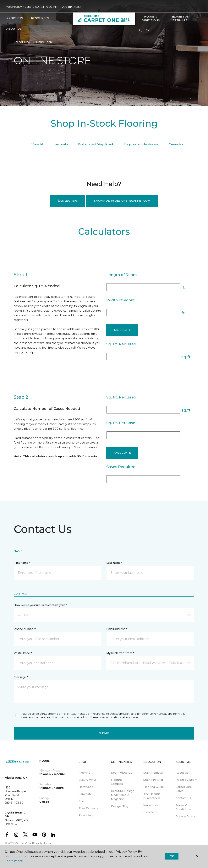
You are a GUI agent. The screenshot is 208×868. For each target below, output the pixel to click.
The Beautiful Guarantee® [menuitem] (153, 796)
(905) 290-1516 (67, 201)
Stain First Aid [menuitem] (153, 780)
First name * (22, 563)
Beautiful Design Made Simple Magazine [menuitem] (123, 795)
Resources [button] (40, 18)
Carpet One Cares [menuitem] (184, 789)
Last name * (114, 563)
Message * (21, 677)
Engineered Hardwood (141, 144)
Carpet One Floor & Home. (33, 843)
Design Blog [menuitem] (120, 806)
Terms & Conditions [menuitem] (183, 807)
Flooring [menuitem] (85, 773)
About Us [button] (14, 29)
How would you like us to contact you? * (41, 605)
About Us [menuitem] (182, 773)
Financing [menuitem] (86, 815)
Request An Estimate (180, 18)
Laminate (61, 144)
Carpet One (22, 42)
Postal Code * (23, 653)
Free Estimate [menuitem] (89, 808)
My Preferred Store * (120, 653)
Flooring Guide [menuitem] (154, 787)
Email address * (117, 629)
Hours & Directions (151, 18)
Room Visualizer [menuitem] (122, 773)
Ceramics (176, 144)
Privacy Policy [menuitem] (185, 816)
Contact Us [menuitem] (183, 798)
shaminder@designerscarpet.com (122, 201)
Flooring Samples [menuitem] (117, 782)
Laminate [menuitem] (85, 794)
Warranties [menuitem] (151, 805)
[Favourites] (148, 30)
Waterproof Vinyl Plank (96, 144)
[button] (140, 30)
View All (38, 144)
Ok (172, 856)
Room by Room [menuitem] (186, 780)
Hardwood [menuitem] (86, 787)
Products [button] (15, 18)
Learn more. (14, 861)
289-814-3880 (71, 7)
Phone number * (25, 629)
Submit (104, 733)
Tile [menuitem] (81, 801)
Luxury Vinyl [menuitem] (87, 780)
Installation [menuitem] (151, 812)
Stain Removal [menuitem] (153, 773)
